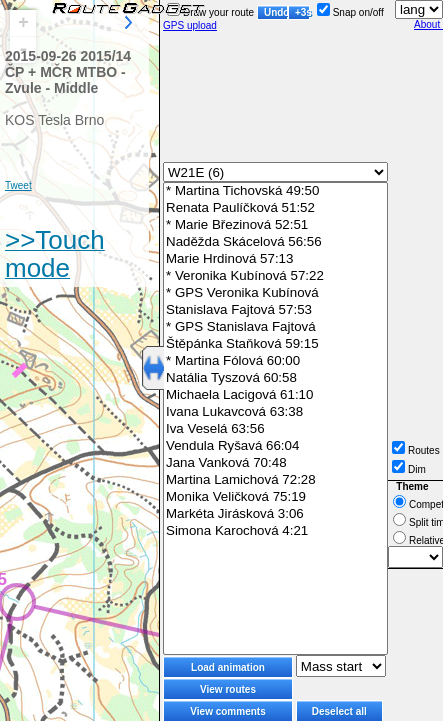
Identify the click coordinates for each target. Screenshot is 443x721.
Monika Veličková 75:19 (275, 497)
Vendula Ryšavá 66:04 (275, 446)
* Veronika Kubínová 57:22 (275, 276)
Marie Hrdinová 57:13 (275, 259)
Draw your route (210, 12)
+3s (302, 12)
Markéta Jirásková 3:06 (275, 514)
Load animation (228, 667)
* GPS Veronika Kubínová (275, 293)
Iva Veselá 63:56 (275, 429)
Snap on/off (350, 12)
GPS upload (190, 25)
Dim (409, 469)
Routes (416, 450)
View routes (228, 689)
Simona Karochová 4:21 (275, 531)
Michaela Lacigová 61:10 (275, 395)
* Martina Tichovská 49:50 (275, 191)
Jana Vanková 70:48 (275, 463)
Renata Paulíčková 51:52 (275, 208)
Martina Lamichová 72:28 (275, 480)
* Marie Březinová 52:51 (275, 225)
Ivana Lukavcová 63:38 (275, 412)
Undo (276, 12)
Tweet (18, 185)
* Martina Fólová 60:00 (275, 361)
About (428, 24)
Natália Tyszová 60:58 (275, 378)
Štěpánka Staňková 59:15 (275, 344)
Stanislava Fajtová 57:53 (275, 310)
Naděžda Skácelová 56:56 (275, 242)
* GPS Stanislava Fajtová (275, 327)
